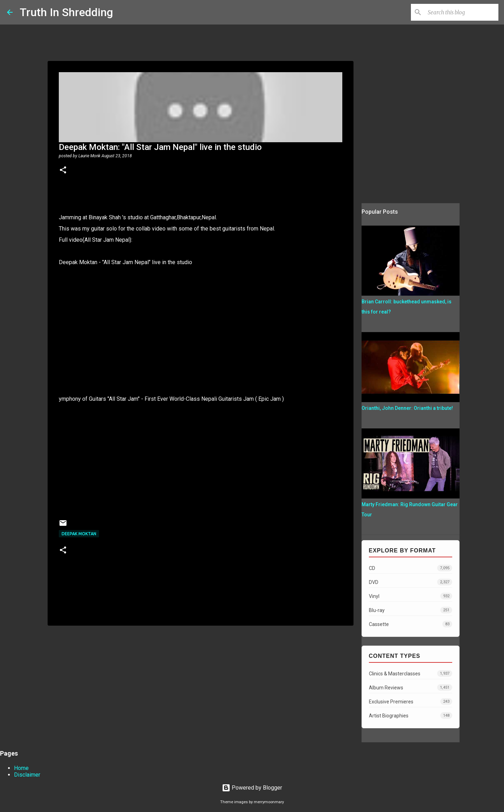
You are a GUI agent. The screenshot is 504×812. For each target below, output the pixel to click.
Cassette (411, 624)
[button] (63, 171)
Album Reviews (411, 687)
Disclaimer (27, 775)
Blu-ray (411, 610)
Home (21, 768)
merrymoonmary (269, 802)
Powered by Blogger (252, 788)
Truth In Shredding (66, 12)
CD (411, 568)
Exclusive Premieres (411, 701)
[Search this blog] (462, 12)
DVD (411, 582)
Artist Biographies (411, 715)
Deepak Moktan (79, 534)
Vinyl (411, 596)
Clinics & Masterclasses (411, 673)
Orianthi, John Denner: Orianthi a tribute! (407, 408)
